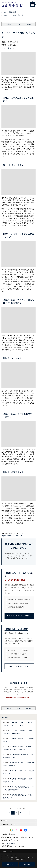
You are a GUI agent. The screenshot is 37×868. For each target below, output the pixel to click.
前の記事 (8, 24)
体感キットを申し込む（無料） (19, 616)
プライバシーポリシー (21, 858)
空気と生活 (12, 48)
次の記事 (29, 24)
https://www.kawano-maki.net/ (12, 536)
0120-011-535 (10, 843)
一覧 (18, 24)
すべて (4, 48)
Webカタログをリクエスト (19, 666)
